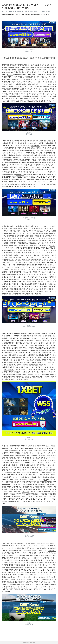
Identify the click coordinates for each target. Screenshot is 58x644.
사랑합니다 (48, 282)
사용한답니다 (24, 336)
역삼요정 (15, 82)
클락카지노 (27, 277)
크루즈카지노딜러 (8, 543)
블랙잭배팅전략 (24, 570)
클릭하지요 (17, 67)
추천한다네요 (43, 96)
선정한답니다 (8, 184)
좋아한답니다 (45, 496)
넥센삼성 (11, 260)
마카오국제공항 (31, 350)
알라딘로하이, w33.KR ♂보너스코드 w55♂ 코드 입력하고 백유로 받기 (21, 11)
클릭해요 (15, 250)
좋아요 (9, 262)
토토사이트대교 (9, 370)
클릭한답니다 (39, 377)
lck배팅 (22, 89)
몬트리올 (42, 475)
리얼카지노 (25, 492)
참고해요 (10, 74)
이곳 (15, 501)
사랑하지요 (35, 291)
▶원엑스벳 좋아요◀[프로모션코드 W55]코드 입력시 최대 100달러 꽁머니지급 (28, 58)
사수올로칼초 (6, 333)
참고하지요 (37, 565)
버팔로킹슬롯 (16, 177)
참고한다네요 (15, 448)
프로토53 (34, 243)
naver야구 (12, 72)
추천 (9, 231)
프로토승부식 (11, 582)
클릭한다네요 (16, 348)
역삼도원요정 (6, 446)
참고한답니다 (13, 345)
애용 (45, 480)
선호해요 (23, 179)
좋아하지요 (11, 165)
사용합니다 (32, 453)
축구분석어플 (29, 94)
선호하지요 (18, 87)
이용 (51, 338)
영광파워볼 (6, 226)
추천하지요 (25, 172)
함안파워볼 (6, 65)
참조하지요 (44, 548)
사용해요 (34, 272)
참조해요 (13, 355)
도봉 (11, 170)
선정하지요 (37, 374)
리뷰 (17, 233)
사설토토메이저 (30, 70)
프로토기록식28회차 (34, 77)
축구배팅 (37, 99)
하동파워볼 (18, 343)
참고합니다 (42, 463)
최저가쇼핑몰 (31, 455)
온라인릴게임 (37, 150)
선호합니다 (29, 155)
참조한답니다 (23, 143)
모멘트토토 (6, 141)
